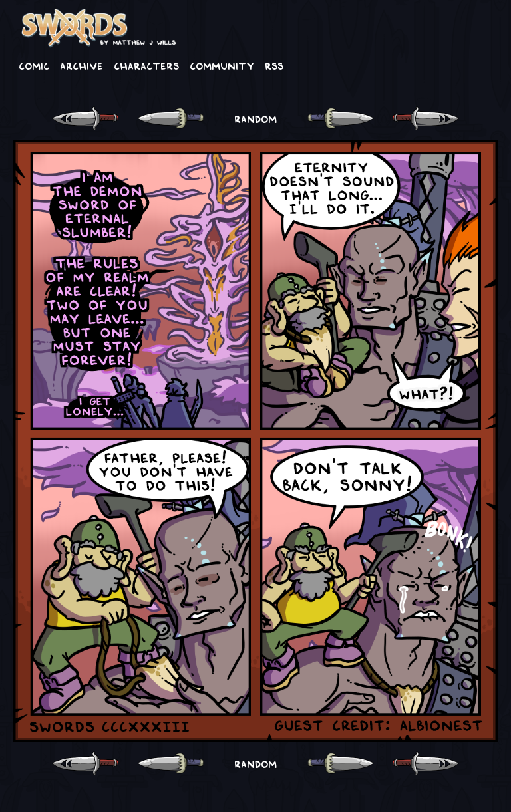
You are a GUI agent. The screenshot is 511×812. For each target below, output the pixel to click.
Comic (34, 65)
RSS (274, 65)
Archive (82, 65)
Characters (146, 65)
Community (222, 65)
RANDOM (255, 118)
